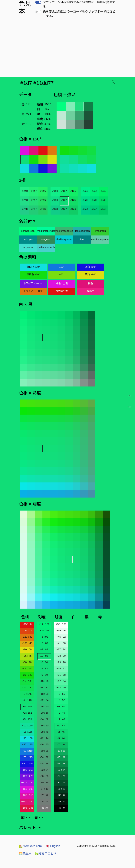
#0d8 (85, 200)
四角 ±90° (90, 267)
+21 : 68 (61, 675)
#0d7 (94, 200)
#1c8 (55, 209)
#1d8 (55, 200)
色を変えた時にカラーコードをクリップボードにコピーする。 (79, 14)
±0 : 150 (27, 707)
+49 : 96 (61, 631)
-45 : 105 (27, 668)
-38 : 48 (44, 732)
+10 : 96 (44, 631)
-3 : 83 (44, 668)
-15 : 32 (61, 757)
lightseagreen (82, 231)
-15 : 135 (27, 681)
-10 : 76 (44, 681)
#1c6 (73, 209)
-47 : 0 (61, 808)
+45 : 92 (61, 637)
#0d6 (103, 200)
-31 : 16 (61, 783)
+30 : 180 (27, 738)
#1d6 (73, 200)
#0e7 (94, 191)
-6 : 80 (44, 675)
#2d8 (25, 200)
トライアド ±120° (33, 283)
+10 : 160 (27, 726)
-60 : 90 (27, 662)
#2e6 (43, 191)
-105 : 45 (27, 643)
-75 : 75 (27, 656)
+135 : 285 (27, 783)
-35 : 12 (61, 789)
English (53, 846)
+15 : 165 (27, 732)
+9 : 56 (61, 694)
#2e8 (25, 191)
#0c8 (85, 209)
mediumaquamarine (100, 239)
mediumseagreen (64, 231)
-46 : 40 (44, 744)
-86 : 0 (44, 808)
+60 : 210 (27, 751)
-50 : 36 (44, 751)
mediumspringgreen (46, 231)
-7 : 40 (61, 744)
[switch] (38, 2)
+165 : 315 (27, 795)
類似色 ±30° (33, 267)
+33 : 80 (61, 656)
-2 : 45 (61, 732)
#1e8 (55, 191)
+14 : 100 (44, 624)
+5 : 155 (27, 719)
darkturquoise (64, 239)
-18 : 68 (44, 694)
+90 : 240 (27, 763)
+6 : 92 (44, 637)
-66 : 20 (44, 776)
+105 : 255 (27, 770)
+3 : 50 (61, 707)
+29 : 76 (61, 662)
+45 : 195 (27, 744)
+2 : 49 (61, 713)
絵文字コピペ (46, 854)
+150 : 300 (27, 789)
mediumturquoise (46, 247)
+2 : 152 (27, 713)
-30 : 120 (27, 675)
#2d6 (43, 200)
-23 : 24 (61, 770)
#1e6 (73, 191)
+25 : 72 (61, 668)
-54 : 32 (44, 757)
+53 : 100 (61, 624)
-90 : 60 (27, 649)
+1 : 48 (61, 719)
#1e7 (64, 191)
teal (82, 239)
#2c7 (34, 209)
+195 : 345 (27, 808)
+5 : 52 (61, 700)
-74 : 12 (44, 789)
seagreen (46, 239)
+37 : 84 (61, 649)
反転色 (91, 291)
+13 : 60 (61, 687)
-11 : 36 (61, 751)
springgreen (28, 231)
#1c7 (64, 209)
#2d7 (34, 200)
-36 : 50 (44, 726)
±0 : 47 (61, 726)
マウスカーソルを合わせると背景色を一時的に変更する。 (79, 4)
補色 (91, 283)
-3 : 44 (61, 738)
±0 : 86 (44, 656)
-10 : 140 (27, 687)
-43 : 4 (61, 802)
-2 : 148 (27, 700)
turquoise (28, 247)
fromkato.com (30, 846)
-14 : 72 (44, 687)
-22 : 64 (44, 700)
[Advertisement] (68, 49)
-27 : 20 (61, 776)
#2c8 (25, 209)
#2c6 (43, 209)
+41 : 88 (61, 643)
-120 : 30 (27, 637)
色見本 (25, 854)
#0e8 (85, 191)
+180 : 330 (27, 802)
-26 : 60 (44, 707)
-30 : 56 (44, 713)
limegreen (100, 231)
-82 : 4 (44, 802)
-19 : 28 (61, 763)
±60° (62, 267)
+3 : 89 (44, 643)
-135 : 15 (27, 631)
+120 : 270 (27, 776)
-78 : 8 (44, 795)
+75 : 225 (27, 757)
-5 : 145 (27, 694)
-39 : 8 (61, 795)
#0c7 (94, 209)
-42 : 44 (44, 738)
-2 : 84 (44, 662)
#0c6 (103, 209)
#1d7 (64, 200)
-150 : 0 (27, 624)
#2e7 (34, 191)
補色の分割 (62, 283)
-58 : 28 (44, 763)
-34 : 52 (44, 719)
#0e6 (103, 191)
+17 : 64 (61, 681)
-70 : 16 (44, 783)
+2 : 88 (44, 649)
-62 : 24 (44, 770)
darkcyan (28, 239)
